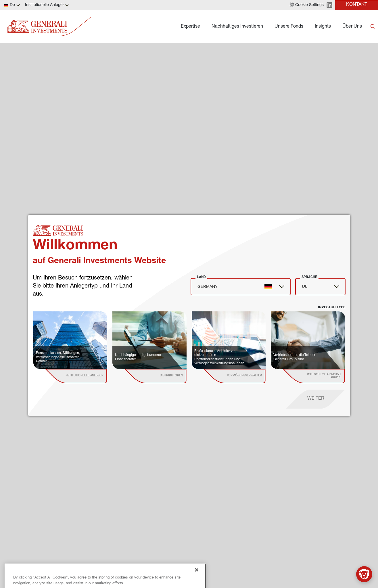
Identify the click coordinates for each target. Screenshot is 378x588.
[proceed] (316, 399)
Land (201, 277)
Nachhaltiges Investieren (237, 27)
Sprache (309, 277)
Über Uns (352, 27)
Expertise (190, 27)
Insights (323, 27)
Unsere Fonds (289, 27)
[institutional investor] (84, 376)
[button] (307, 5)
